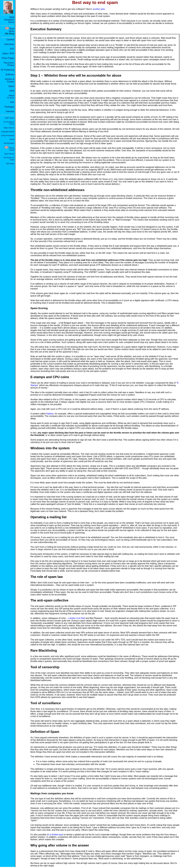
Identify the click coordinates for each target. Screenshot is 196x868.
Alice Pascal (9, 154)
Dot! (12, 102)
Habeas (50, 414)
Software (10, 74)
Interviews (9, 44)
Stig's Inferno (9, 128)
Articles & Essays (10, 80)
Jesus (10, 97)
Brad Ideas (12, 30)
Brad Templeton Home (9, 20)
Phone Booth (12, 149)
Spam (11, 86)
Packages (9, 107)
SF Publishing (7, 70)
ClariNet (10, 40)
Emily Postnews (8, 136)
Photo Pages (8, 58)
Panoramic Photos (9, 64)
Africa (12, 139)
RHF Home (10, 118)
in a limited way (55, 835)
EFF (12, 49)
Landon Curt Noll (77, 618)
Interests (10, 111)
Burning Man (9, 143)
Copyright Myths (8, 132)
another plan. (99, 9)
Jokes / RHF (8, 53)
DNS (12, 91)
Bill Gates (10, 164)
